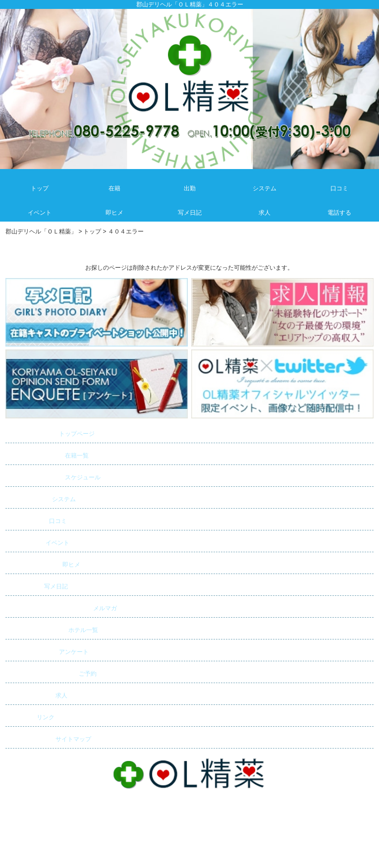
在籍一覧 (48, 454)
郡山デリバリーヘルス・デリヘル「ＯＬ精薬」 (189, 820)
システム (42, 498)
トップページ (51, 432)
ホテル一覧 (53, 629)
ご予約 (52, 672)
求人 (38, 694)
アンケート (48, 650)
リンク (31, 716)
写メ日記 (38, 585)
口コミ (37, 520)
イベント (39, 541)
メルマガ (62, 607)
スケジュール (54, 476)
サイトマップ (50, 738)
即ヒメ (44, 563)
